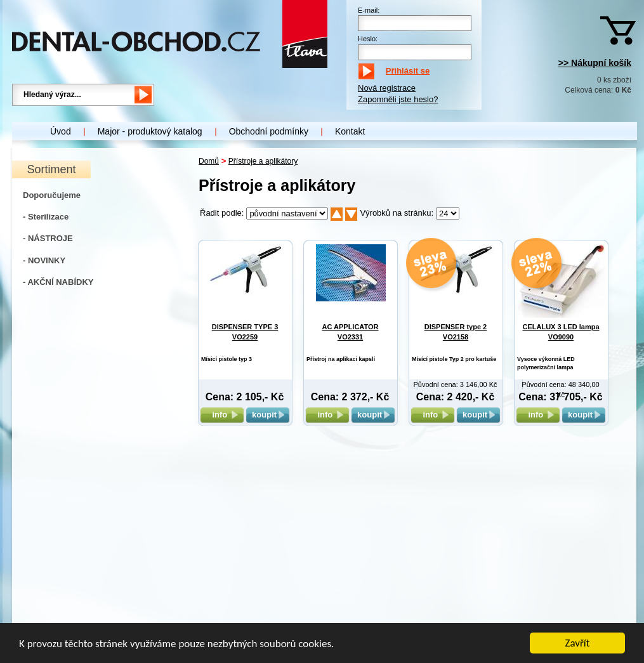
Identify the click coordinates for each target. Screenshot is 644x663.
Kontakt (350, 131)
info (222, 415)
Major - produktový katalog (150, 131)
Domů (209, 161)
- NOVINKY (44, 260)
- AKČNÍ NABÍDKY (58, 282)
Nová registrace (387, 88)
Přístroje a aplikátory (263, 161)
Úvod (61, 131)
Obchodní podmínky (269, 131)
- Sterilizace (46, 217)
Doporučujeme (52, 195)
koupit (268, 415)
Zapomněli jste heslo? (398, 99)
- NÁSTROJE (48, 238)
